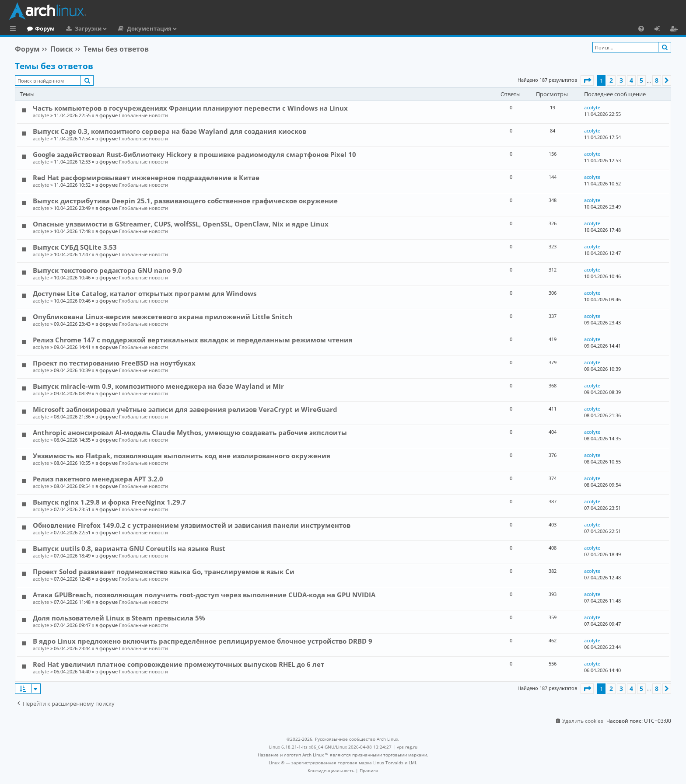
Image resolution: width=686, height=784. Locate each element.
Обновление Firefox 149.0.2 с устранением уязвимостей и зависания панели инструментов (192, 525)
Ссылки (15, 30)
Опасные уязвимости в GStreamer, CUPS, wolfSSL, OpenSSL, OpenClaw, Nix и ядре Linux (181, 224)
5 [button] (641, 80)
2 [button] (611, 80)
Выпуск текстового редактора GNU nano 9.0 (107, 270)
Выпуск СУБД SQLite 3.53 (75, 247)
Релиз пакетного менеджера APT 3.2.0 (98, 479)
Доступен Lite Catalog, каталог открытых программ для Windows (145, 293)
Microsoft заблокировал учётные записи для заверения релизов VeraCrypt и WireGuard (185, 409)
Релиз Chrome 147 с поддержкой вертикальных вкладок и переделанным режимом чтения (193, 340)
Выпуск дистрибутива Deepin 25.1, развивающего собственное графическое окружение (185, 201)
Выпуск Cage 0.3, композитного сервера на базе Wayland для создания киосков (170, 131)
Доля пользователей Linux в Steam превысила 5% (119, 618)
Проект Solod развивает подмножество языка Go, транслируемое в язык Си (164, 571)
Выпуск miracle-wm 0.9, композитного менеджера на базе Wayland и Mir (158, 386)
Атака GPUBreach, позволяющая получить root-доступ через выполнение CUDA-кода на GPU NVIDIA (204, 595)
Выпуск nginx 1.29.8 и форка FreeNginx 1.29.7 (109, 502)
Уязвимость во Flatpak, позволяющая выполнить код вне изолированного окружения (182, 456)
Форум (81, 28)
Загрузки (124, 28)
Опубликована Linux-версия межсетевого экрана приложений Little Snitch (163, 317)
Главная (39, 28)
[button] (587, 80)
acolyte (41, 115)
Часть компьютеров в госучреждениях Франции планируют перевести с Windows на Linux (190, 108)
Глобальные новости (143, 115)
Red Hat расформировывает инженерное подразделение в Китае (146, 178)
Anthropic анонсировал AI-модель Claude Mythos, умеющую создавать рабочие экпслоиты (190, 432)
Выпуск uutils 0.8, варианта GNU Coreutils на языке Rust (129, 548)
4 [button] (631, 80)
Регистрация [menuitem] (675, 30)
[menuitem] (641, 28)
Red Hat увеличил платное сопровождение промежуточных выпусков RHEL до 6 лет (178, 664)
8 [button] (657, 80)
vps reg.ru (407, 747)
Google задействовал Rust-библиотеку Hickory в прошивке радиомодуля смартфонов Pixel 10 (194, 154)
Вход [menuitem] (660, 30)
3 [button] (621, 80)
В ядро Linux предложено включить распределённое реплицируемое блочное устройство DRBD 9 (203, 641)
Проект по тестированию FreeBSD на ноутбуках (114, 363)
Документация (185, 28)
